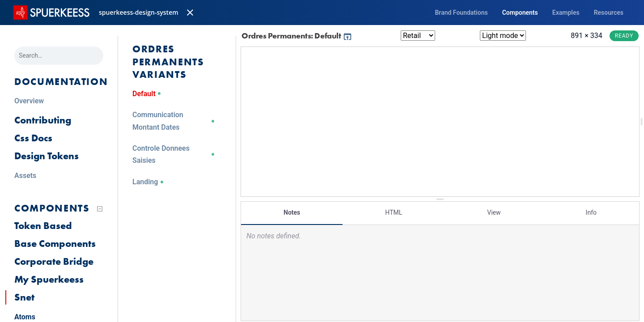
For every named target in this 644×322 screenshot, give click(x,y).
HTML (394, 212)
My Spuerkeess (49, 279)
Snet (24, 297)
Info (591, 212)
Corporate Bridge (54, 261)
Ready (624, 36)
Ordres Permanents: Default (297, 36)
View (494, 212)
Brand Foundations (461, 13)
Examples (566, 13)
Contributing (43, 120)
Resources (609, 13)
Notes (292, 212)
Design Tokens (47, 156)
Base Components (55, 244)
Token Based (43, 226)
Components (520, 13)
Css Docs (33, 138)
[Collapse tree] (100, 209)
